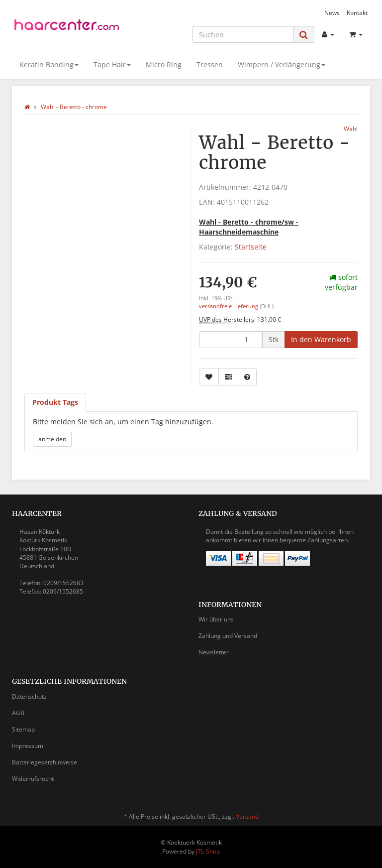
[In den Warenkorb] (321, 340)
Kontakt (357, 12)
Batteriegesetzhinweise (45, 762)
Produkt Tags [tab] (55, 402)
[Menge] (231, 340)
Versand (247, 816)
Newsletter (214, 652)
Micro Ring (164, 64)
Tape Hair (112, 64)
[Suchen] (243, 34)
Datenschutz (29, 696)
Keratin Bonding (49, 64)
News (332, 12)
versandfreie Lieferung (229, 306)
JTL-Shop (208, 851)
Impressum (28, 746)
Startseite (251, 247)
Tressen (210, 64)
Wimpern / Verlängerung (282, 64)
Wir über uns (216, 619)
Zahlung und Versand (228, 636)
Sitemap (23, 729)
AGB (18, 713)
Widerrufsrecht (33, 779)
